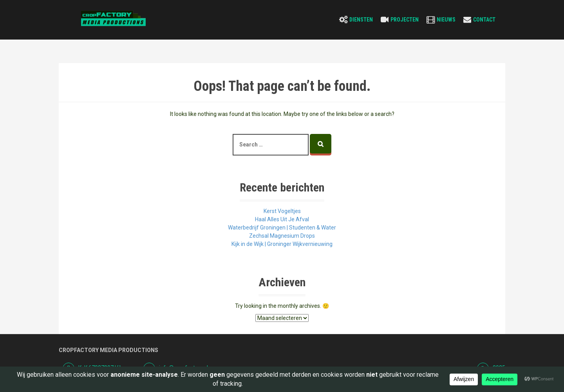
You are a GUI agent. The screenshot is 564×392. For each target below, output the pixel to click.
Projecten (405, 20)
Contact (484, 20)
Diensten (361, 20)
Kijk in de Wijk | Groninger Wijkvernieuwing (282, 244)
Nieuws (446, 20)
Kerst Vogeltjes (282, 211)
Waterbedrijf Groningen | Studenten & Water (282, 228)
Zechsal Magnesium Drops (282, 236)
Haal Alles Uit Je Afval (282, 219)
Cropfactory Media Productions (108, 350)
